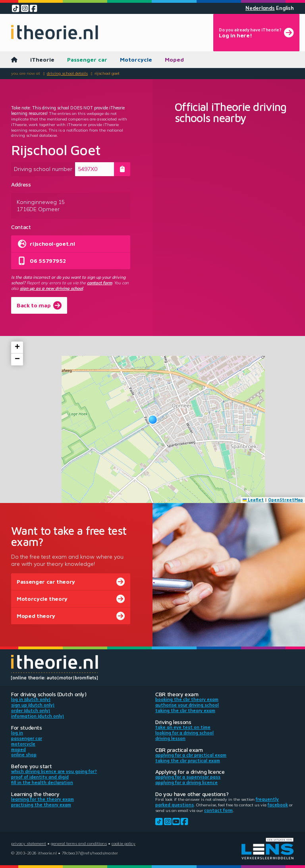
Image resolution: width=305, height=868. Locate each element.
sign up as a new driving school (51, 288)
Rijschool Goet (107, 73)
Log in (17, 733)
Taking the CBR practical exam (188, 761)
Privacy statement (29, 843)
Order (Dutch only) (31, 711)
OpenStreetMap (286, 500)
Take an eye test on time (183, 727)
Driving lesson (170, 738)
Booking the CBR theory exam (187, 699)
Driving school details (67, 73)
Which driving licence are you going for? (54, 771)
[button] (153, 420)
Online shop (24, 755)
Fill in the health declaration (42, 783)
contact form (99, 283)
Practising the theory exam (41, 805)
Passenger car (87, 59)
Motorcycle (136, 59)
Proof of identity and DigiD (40, 777)
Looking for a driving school (184, 733)
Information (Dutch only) (38, 716)
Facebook (278, 805)
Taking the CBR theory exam (185, 711)
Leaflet (253, 500)
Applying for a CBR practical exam (191, 755)
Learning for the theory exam (42, 799)
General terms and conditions (79, 843)
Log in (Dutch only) (31, 699)
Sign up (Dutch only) (33, 705)
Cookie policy (124, 843)
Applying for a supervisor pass (188, 777)
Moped (174, 59)
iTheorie (42, 59)
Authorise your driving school (187, 705)
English (285, 8)
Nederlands (260, 8)
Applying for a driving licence (186, 783)
